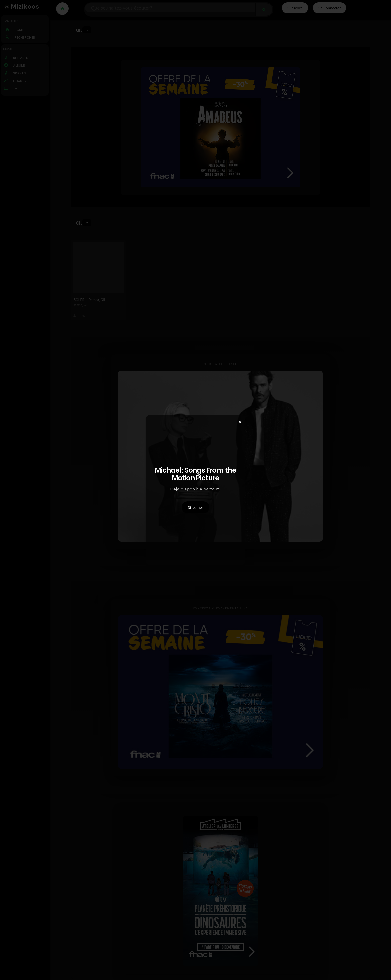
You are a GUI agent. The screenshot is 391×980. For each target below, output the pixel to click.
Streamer (195, 507)
